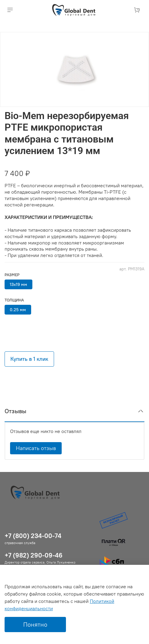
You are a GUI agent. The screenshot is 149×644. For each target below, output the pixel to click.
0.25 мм (18, 310)
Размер (12, 275)
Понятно (35, 624)
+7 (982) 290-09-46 (34, 555)
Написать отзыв (36, 448)
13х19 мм (18, 284)
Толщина (14, 300)
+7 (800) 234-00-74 (33, 536)
